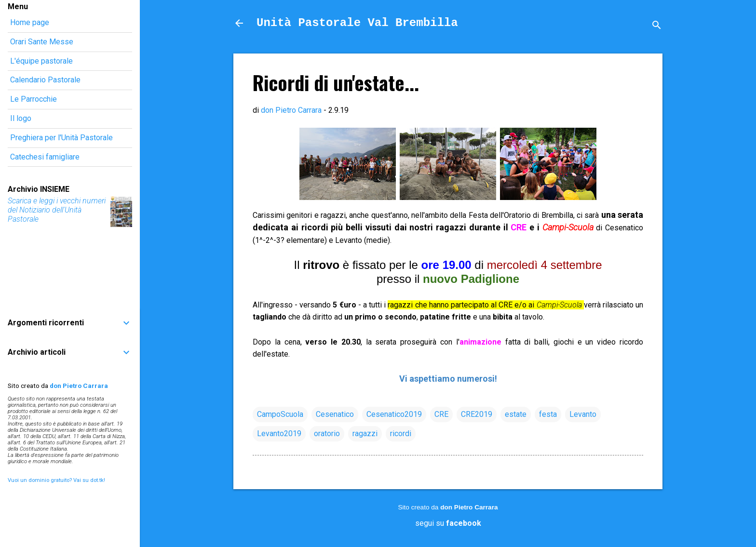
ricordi (401, 434)
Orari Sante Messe (42, 42)
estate (516, 414)
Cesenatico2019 (394, 414)
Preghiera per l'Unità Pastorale (61, 138)
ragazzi (365, 434)
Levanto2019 (279, 434)
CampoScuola (280, 414)
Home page (30, 22)
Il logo (21, 118)
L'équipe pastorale (41, 61)
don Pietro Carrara (469, 507)
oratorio (327, 434)
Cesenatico (335, 414)
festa (548, 414)
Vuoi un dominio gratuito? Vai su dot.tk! (56, 480)
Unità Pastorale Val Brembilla (357, 23)
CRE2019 (477, 414)
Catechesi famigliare (45, 157)
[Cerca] (657, 26)
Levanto (583, 414)
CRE (441, 414)
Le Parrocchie (34, 99)
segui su (448, 523)
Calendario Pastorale (45, 80)
